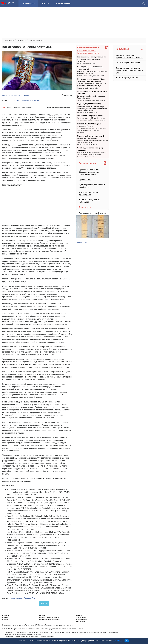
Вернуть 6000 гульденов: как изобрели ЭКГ (89, 201)
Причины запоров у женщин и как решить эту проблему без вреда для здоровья (129, 70)
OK (127, 641)
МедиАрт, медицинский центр (89, 104)
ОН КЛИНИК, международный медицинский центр (89, 125)
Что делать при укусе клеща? (127, 78)
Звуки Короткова (85, 179)
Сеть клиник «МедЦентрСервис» (90, 116)
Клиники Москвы (63, 3)
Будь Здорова (81, 621)
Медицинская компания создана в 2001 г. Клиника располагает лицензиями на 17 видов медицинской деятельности (92, 108)
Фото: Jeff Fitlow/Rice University (16, 95)
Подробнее (118, 641)
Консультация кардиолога (87, 51)
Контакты (5, 617)
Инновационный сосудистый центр (92, 57)
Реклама (42, 615)
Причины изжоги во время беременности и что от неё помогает (129, 56)
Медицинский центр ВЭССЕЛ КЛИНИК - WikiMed (92, 92)
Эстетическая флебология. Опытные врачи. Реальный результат (91, 97)
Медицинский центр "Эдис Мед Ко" (91, 136)
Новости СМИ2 (82, 243)
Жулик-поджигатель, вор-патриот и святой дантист (92, 186)
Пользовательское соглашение (49, 617)
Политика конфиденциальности (50, 619)
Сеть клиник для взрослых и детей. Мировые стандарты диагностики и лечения (92, 129)
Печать (44, 603)
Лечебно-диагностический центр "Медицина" (90, 149)
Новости (45, 3)
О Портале (6, 615)
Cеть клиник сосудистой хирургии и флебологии (89, 60)
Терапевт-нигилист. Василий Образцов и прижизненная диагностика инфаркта (89, 172)
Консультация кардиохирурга (88, 53)
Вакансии (5, 619)
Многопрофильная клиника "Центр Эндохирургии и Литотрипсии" (91, 80)
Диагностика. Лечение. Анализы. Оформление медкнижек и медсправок (92, 73)
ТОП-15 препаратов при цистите (128, 63)
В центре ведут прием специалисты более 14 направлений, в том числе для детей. (92, 154)
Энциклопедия (28, 3)
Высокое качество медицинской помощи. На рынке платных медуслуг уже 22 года (92, 85)
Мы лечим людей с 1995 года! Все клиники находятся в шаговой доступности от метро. (91, 119)
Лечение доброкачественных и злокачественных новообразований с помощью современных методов (92, 140)
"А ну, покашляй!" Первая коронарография (88, 193)
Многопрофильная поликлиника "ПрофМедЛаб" (90, 68)
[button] (79, 227)
